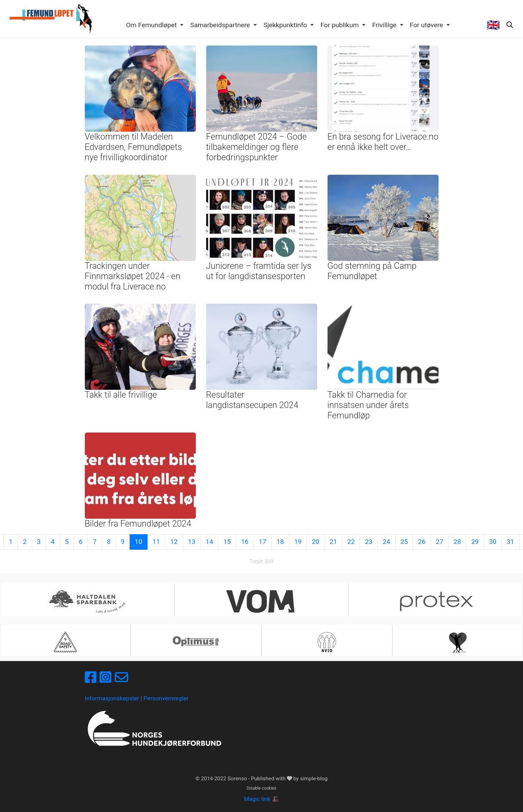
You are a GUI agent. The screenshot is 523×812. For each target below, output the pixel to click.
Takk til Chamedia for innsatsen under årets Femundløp (368, 405)
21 (333, 542)
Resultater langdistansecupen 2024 (252, 400)
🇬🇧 (493, 25)
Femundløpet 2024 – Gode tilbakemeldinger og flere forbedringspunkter (257, 147)
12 (174, 542)
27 (440, 542)
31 (511, 542)
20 (316, 542)
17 (263, 542)
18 (280, 542)
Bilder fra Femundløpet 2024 (138, 524)
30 (493, 542)
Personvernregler (166, 698)
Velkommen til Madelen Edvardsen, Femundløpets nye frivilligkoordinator (133, 147)
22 (351, 542)
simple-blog (314, 779)
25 (404, 542)
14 (209, 542)
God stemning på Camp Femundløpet (372, 271)
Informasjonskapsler (112, 698)
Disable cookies (262, 788)
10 (139, 542)
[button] (155, 26)
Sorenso (238, 779)
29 (475, 542)
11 (156, 542)
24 (386, 542)
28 (457, 542)
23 (369, 542)
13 (192, 542)
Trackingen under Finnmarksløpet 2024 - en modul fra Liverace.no (133, 276)
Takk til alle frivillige (121, 395)
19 (298, 542)
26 (422, 542)
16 (245, 542)
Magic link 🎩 (261, 799)
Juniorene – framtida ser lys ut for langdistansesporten (259, 271)
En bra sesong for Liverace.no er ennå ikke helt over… (383, 142)
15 (227, 542)
